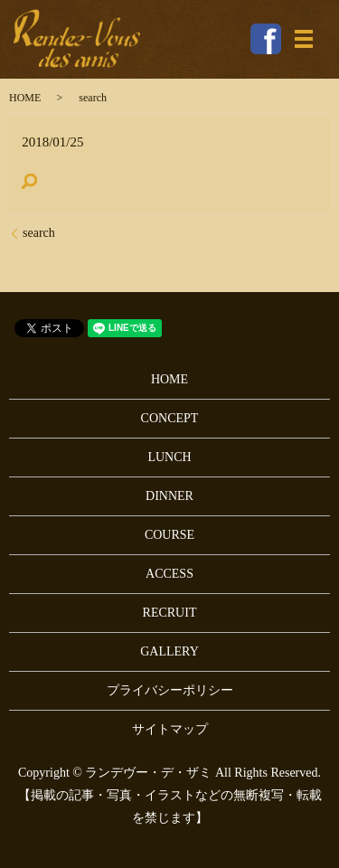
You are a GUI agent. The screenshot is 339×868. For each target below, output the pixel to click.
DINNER (169, 496)
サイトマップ (170, 729)
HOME (25, 98)
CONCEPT (170, 418)
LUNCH (169, 457)
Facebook (266, 39)
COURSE (169, 535)
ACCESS (169, 574)
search (39, 233)
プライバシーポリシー (170, 690)
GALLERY (169, 651)
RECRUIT (170, 613)
